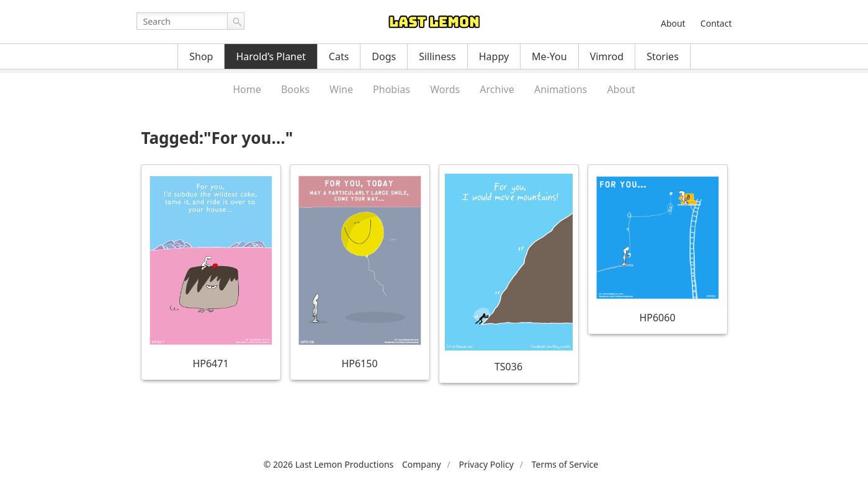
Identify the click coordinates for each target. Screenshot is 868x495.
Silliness (437, 56)
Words (445, 89)
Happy (494, 56)
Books (295, 89)
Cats (339, 56)
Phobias (391, 89)
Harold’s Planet (271, 56)
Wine (341, 89)
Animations (561, 89)
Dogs (384, 56)
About (673, 23)
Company (422, 464)
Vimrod (607, 56)
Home (247, 89)
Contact (716, 23)
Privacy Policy (486, 464)
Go (236, 21)
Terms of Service (565, 464)
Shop (201, 56)
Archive (497, 89)
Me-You (549, 56)
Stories (663, 56)
